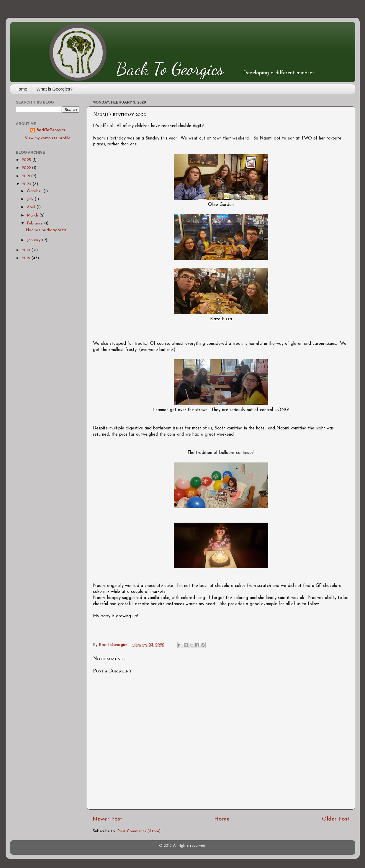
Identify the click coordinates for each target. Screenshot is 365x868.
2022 (27, 168)
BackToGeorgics (51, 130)
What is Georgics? (54, 89)
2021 (26, 176)
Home (21, 89)
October (35, 191)
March (33, 215)
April (32, 207)
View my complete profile (48, 138)
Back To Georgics (170, 69)
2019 (27, 250)
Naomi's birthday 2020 (47, 230)
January (34, 240)
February (35, 223)
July (31, 199)
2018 (27, 258)
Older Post (336, 819)
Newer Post (107, 819)
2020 (27, 184)
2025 (27, 160)
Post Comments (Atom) (139, 831)
